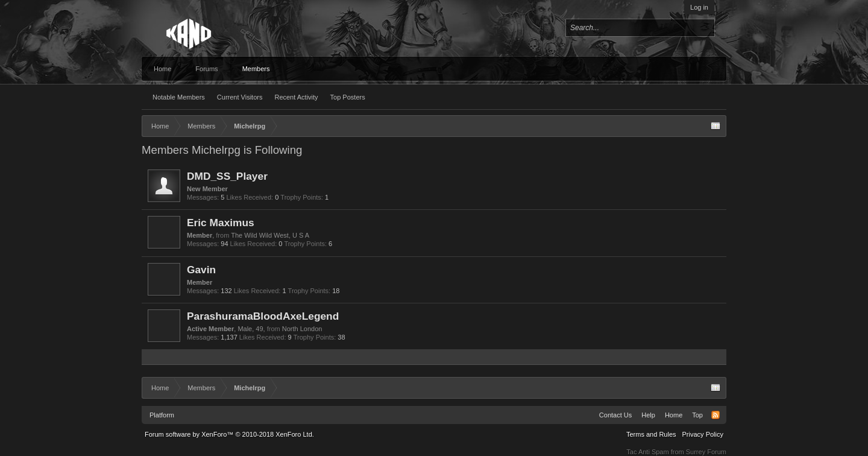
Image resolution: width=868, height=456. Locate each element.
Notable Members (179, 97)
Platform (162, 415)
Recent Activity (296, 97)
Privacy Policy (703, 434)
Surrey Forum (706, 452)
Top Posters (348, 97)
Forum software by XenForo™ (229, 434)
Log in (699, 7)
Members (256, 69)
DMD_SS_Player (227, 176)
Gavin (201, 270)
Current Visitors (240, 97)
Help (648, 415)
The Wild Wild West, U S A (270, 235)
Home (162, 69)
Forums (206, 69)
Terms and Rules (651, 434)
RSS (715, 415)
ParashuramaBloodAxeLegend (263, 316)
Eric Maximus (221, 223)
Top (697, 415)
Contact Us (615, 415)
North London (302, 329)
